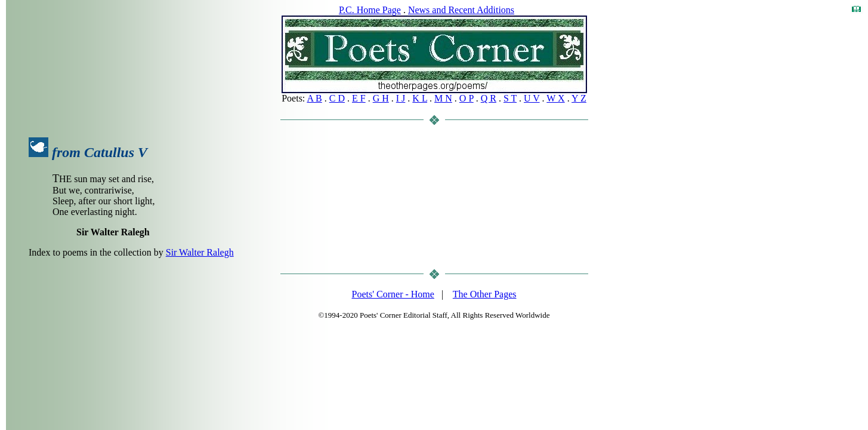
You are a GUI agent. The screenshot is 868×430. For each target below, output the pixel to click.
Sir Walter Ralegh (200, 252)
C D (337, 98)
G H (381, 98)
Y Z (579, 98)
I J (401, 98)
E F (359, 98)
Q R (489, 98)
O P (467, 98)
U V (532, 98)
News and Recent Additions (461, 10)
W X (555, 98)
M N (443, 98)
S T (510, 98)
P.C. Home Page (370, 10)
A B (314, 98)
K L (420, 98)
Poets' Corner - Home (393, 294)
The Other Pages (485, 294)
